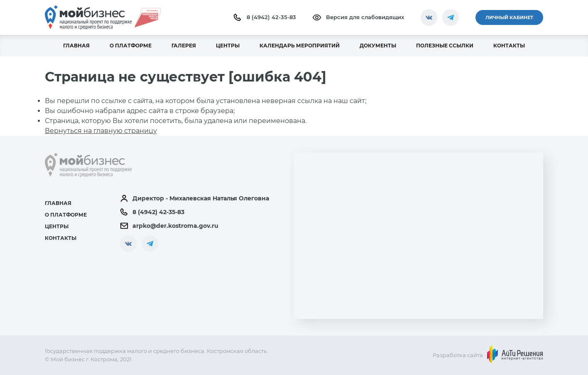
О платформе (131, 46)
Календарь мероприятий (300, 46)
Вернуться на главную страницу (101, 131)
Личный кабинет (509, 17)
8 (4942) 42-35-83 (265, 17)
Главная (76, 46)
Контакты (509, 46)
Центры (57, 226)
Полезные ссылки (445, 46)
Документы (378, 46)
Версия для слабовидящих (358, 17)
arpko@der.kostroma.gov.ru (169, 226)
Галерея (184, 46)
